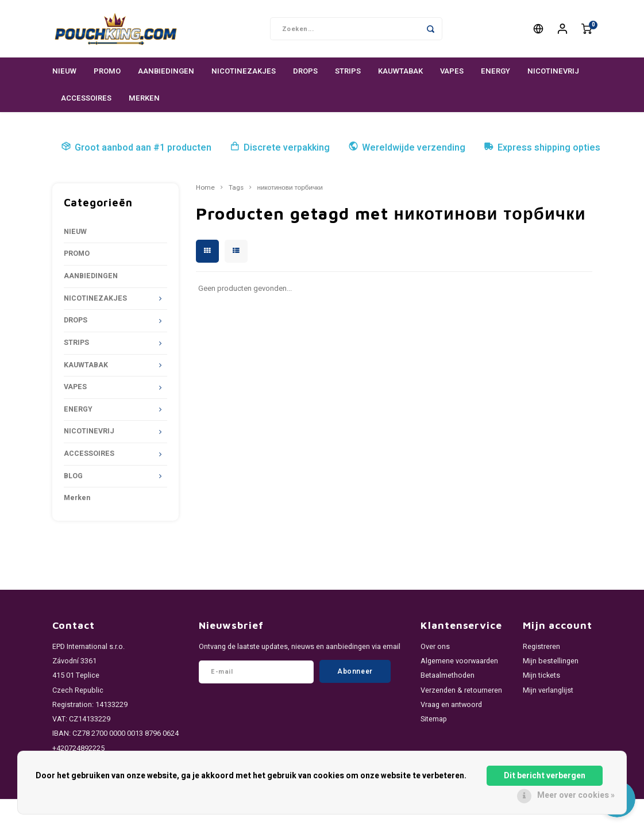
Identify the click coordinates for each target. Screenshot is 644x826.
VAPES (452, 71)
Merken (144, 98)
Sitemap (434, 719)
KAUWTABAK (400, 71)
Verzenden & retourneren (461, 690)
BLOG (73, 476)
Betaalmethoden (448, 675)
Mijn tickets (541, 675)
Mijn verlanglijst (548, 690)
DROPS (305, 71)
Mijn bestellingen (551, 661)
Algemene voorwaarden (459, 661)
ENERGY (495, 71)
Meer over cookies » (576, 795)
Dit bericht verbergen (545, 776)
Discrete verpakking (280, 148)
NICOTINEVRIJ (553, 71)
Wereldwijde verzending (407, 148)
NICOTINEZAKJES (244, 71)
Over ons (435, 647)
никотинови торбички (290, 188)
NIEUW (64, 71)
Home (205, 188)
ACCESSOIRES (86, 98)
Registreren (541, 647)
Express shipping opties (542, 148)
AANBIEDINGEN (166, 71)
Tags (236, 188)
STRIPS (348, 71)
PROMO (107, 71)
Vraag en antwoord (451, 705)
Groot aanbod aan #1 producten (136, 148)
